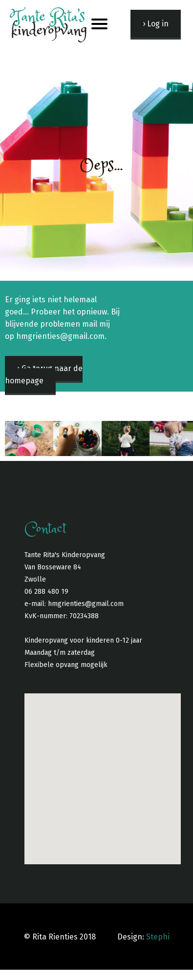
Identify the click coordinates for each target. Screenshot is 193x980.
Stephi (158, 937)
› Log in (156, 24)
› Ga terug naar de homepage (44, 375)
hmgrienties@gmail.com (86, 604)
